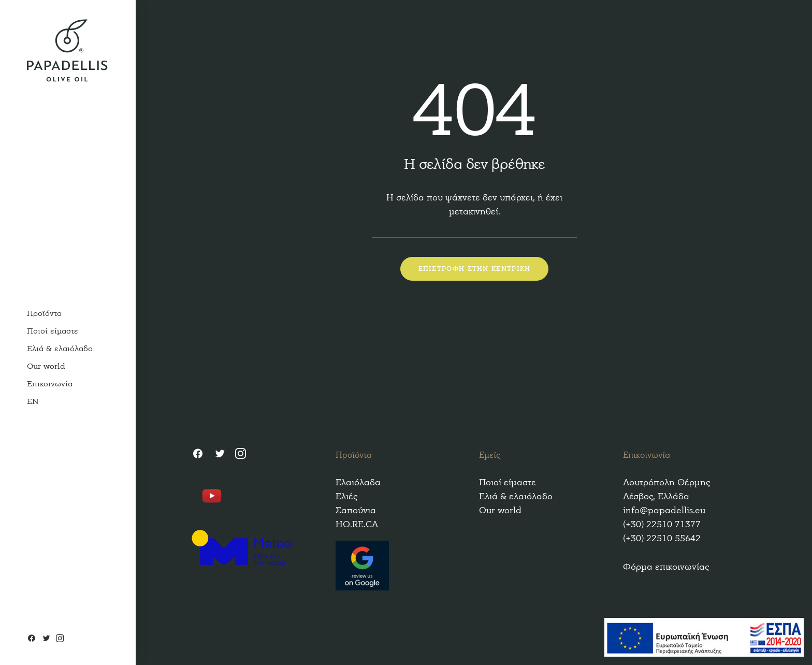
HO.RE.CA (357, 524)
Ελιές (346, 496)
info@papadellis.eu (664, 510)
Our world (500, 510)
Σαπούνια (356, 510)
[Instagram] (59, 639)
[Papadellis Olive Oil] (67, 50)
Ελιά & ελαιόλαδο (516, 496)
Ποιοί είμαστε (508, 482)
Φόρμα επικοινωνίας (666, 567)
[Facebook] (33, 639)
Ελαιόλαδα (358, 482)
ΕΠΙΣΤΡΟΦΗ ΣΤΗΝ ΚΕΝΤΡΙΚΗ (475, 269)
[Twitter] (46, 639)
